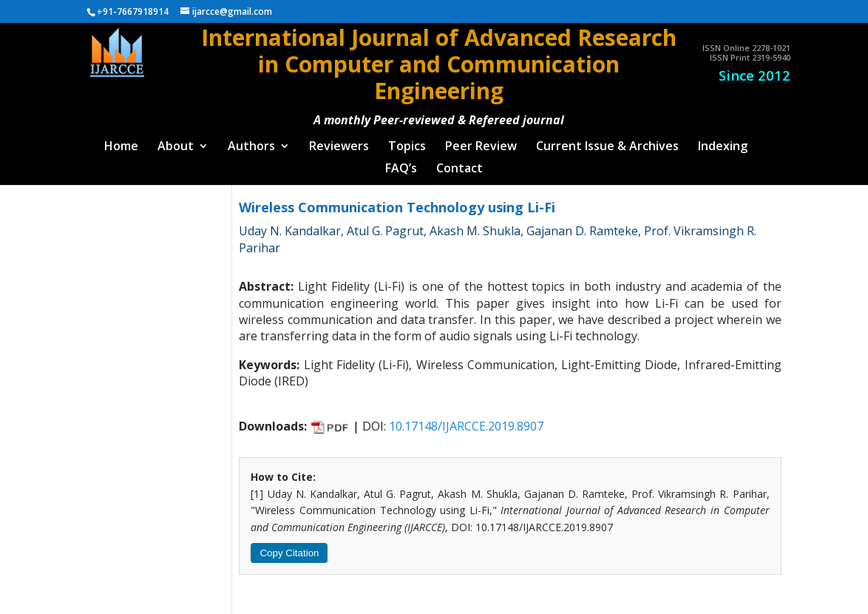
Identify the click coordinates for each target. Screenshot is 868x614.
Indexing (723, 141)
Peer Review (481, 141)
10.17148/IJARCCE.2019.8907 (466, 419)
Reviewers (339, 141)
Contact (460, 163)
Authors (251, 141)
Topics (407, 141)
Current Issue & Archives (607, 141)
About (176, 141)
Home (121, 141)
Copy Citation (289, 546)
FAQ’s (401, 163)
